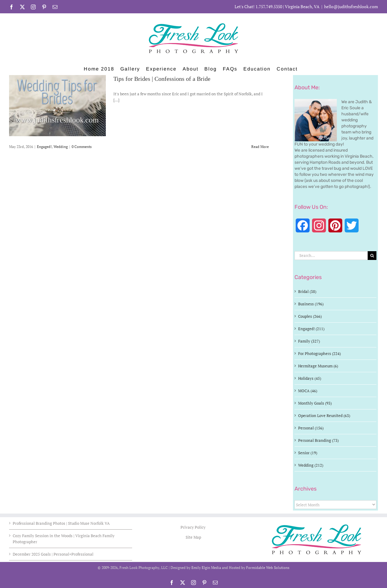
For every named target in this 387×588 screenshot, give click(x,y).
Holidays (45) (310, 378)
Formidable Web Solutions (268, 568)
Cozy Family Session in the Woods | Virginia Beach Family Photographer (64, 539)
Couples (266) (310, 316)
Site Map (193, 537)
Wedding (61, 147)
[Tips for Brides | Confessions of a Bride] (57, 106)
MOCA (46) (308, 391)
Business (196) (311, 304)
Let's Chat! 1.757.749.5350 (258, 7)
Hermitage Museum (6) (318, 366)
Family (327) (309, 341)
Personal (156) (311, 428)
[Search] (372, 256)
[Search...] (331, 256)
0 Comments (82, 147)
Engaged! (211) (311, 329)
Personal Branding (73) (318, 440)
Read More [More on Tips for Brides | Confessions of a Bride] (260, 147)
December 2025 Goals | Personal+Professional (53, 554)
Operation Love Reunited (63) (324, 416)
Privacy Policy (193, 527)
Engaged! (44, 147)
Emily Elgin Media (206, 568)
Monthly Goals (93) (315, 403)
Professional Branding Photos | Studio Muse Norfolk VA (61, 523)
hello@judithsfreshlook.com (351, 7)
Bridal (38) (307, 291)
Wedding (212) (311, 465)
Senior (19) (308, 453)
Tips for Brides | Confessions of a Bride (162, 79)
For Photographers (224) (319, 353)
